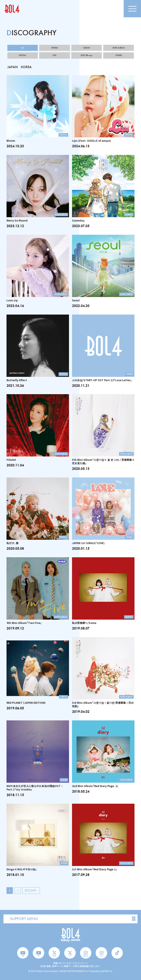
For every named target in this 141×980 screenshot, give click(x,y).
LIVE (54, 55)
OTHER (119, 55)
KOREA (26, 67)
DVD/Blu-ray (86, 55)
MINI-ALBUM (119, 48)
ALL (22, 48)
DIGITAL (23, 55)
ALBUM (87, 48)
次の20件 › (31, 890)
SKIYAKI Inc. (107, 971)
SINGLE (55, 48)
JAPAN (13, 67)
